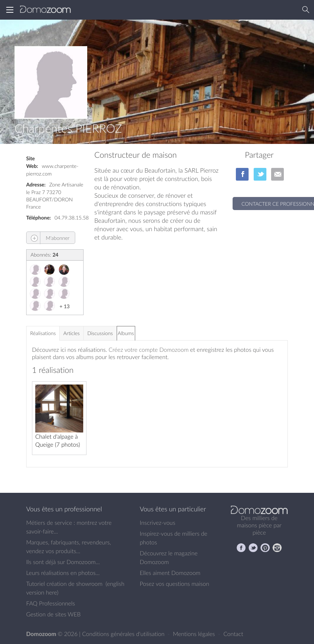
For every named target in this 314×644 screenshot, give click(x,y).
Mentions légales (195, 634)
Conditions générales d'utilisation (124, 634)
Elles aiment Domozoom (170, 573)
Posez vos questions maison (175, 584)
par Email (277, 174)
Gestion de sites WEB (53, 614)
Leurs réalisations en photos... (63, 573)
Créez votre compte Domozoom (149, 350)
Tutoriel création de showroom (64, 584)
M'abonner (48, 238)
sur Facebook (242, 174)
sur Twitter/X (260, 174)
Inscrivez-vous (158, 523)
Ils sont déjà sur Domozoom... (63, 562)
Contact (234, 634)
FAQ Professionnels (51, 603)
